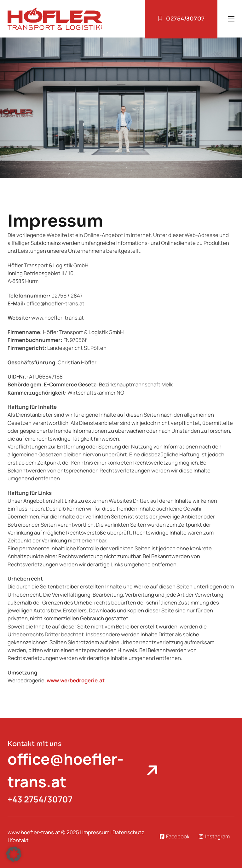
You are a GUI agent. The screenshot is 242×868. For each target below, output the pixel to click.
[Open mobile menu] (231, 19)
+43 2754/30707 (40, 799)
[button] (14, 854)
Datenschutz (128, 832)
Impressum (96, 832)
